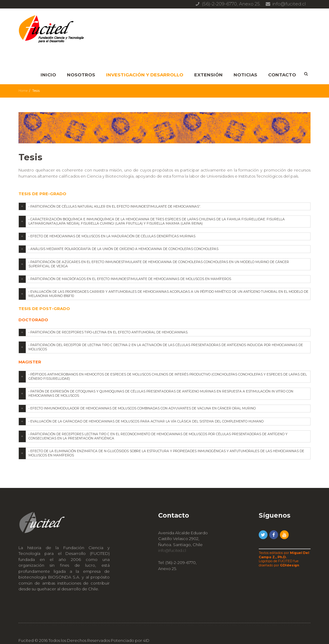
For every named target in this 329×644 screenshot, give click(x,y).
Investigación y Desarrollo (145, 75)
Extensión (208, 75)
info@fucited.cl (173, 536)
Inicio (48, 75)
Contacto (282, 75)
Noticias (245, 75)
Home (23, 91)
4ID (146, 626)
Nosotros (81, 75)
